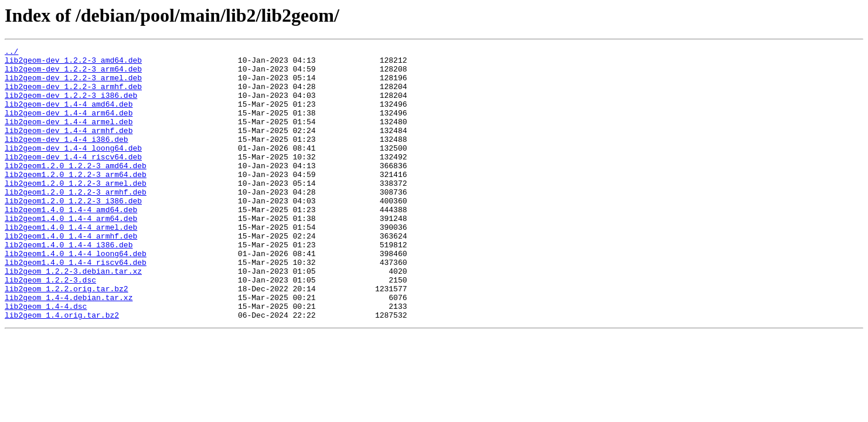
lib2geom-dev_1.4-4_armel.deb (69, 137)
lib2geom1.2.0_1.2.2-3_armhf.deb (76, 222)
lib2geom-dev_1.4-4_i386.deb (67, 158)
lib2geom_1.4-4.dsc (46, 359)
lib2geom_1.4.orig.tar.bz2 (62, 369)
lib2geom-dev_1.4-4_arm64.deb (69, 127)
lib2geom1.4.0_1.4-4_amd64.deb (71, 243)
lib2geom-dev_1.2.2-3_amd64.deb (73, 63)
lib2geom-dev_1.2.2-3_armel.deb (73, 84)
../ (11, 53)
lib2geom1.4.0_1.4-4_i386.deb (69, 285)
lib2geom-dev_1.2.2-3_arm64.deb (73, 74)
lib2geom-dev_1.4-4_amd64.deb (69, 116)
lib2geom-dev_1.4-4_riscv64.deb (73, 179)
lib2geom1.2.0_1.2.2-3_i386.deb (73, 232)
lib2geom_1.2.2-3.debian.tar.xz (73, 316)
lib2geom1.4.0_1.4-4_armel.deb (71, 264)
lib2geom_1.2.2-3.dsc (50, 327)
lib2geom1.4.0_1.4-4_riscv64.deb (76, 306)
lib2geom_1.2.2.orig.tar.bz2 (67, 338)
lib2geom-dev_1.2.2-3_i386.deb (71, 105)
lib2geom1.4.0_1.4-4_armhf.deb (71, 274)
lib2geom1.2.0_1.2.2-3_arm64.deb (76, 200)
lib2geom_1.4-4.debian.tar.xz (69, 348)
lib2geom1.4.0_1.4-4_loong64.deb (76, 295)
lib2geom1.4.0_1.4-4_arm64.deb (71, 253)
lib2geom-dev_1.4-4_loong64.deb (73, 169)
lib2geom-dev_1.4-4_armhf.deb (69, 148)
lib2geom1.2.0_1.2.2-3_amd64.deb (76, 190)
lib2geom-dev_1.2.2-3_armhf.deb (73, 95)
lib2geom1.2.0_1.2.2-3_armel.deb (76, 211)
